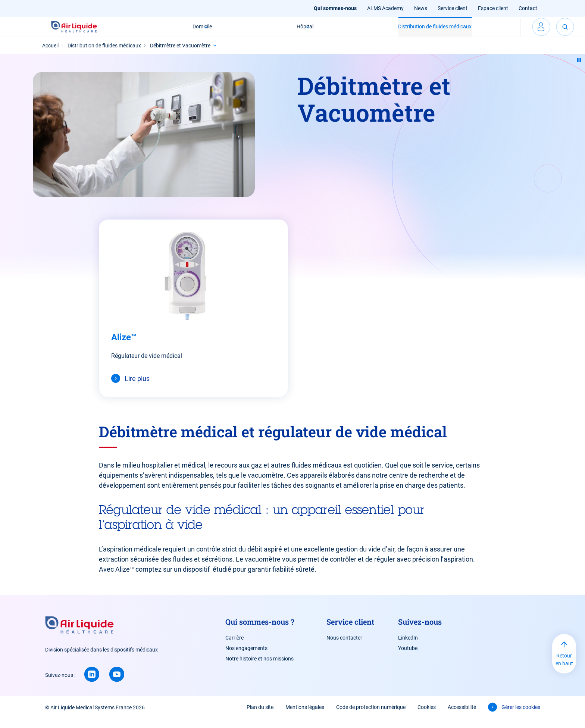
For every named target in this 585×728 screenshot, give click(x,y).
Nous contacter (344, 647)
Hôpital (262, 31)
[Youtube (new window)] (117, 683)
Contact (528, 8)
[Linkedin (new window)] (92, 683)
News (421, 8)
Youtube (408, 657)
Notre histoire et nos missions (259, 668)
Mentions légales (305, 716)
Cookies (427, 716)
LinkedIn (408, 647)
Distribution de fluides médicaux (392, 31)
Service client (453, 8)
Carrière (234, 647)
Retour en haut (564, 668)
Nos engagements (246, 657)
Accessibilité (462, 716)
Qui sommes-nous (335, 8)
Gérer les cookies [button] (521, 716)
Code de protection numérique (371, 716)
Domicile (159, 31)
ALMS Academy (385, 8)
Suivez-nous (420, 631)
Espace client (493, 8)
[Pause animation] (579, 69)
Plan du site (260, 716)
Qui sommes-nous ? (260, 631)
